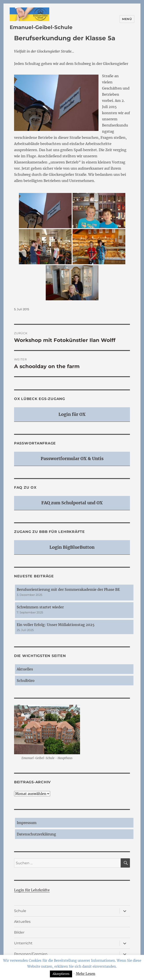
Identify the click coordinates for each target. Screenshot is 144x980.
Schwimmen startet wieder (40, 607)
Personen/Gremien (31, 954)
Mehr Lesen (86, 974)
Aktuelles (25, 669)
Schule (20, 911)
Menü (127, 19)
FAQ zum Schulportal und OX (72, 503)
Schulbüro (26, 681)
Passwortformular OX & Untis (72, 459)
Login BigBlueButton (72, 547)
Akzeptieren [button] (61, 974)
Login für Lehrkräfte (32, 890)
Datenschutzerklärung (36, 834)
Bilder (19, 932)
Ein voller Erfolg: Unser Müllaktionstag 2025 (56, 625)
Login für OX (72, 414)
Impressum (27, 823)
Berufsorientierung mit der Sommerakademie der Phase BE (68, 589)
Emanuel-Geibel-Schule (41, 27)
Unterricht (23, 943)
